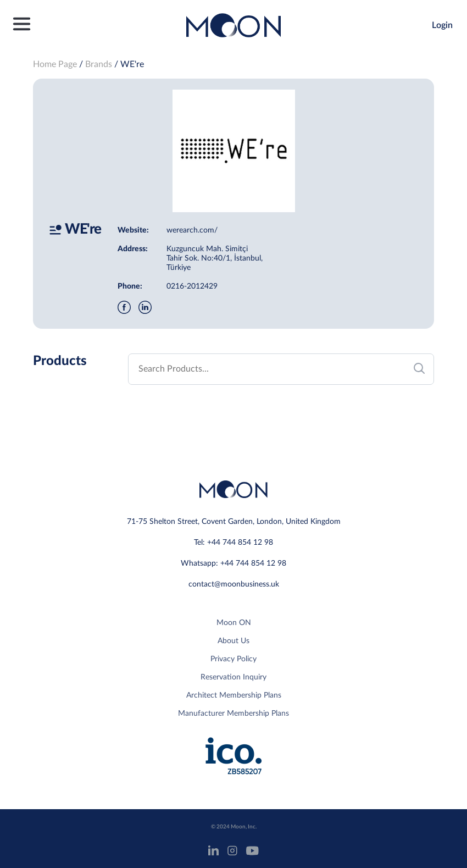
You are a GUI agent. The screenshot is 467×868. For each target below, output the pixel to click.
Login (442, 25)
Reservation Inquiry (233, 677)
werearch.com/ (192, 230)
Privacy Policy (233, 659)
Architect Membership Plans (234, 695)
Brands (99, 64)
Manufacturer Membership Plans (233, 714)
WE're (132, 64)
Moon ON (234, 623)
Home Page (55, 64)
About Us (233, 641)
